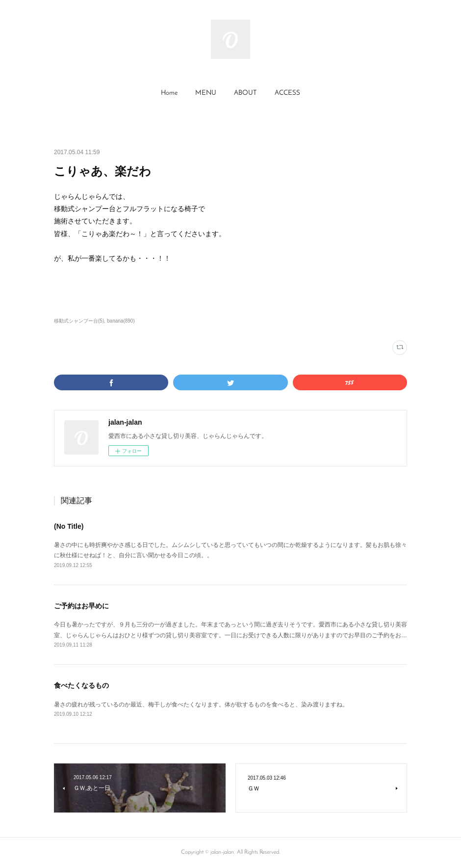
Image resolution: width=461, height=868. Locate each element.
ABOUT (245, 93)
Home (169, 93)
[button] (169, 93)
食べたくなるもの (81, 685)
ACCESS (287, 93)
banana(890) (121, 321)
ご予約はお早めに (81, 606)
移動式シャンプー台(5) (79, 321)
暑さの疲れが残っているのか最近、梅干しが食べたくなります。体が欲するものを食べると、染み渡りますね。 (201, 705)
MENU (206, 93)
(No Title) (69, 526)
